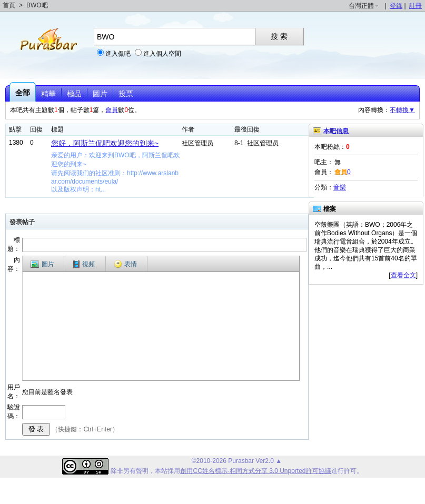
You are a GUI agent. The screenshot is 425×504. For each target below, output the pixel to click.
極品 (74, 94)
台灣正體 (361, 6)
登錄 (396, 6)
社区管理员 (197, 143)
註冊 (416, 6)
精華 (48, 94)
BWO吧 (37, 5)
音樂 (340, 187)
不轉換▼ (402, 110)
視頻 (84, 264)
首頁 (9, 5)
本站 (161, 471)
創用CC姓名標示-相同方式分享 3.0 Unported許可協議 (255, 471)
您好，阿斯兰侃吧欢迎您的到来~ (105, 143)
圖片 (100, 94)
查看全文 (403, 275)
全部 (23, 93)
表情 (125, 264)
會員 (112, 110)
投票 (126, 94)
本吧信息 (336, 131)
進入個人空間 (162, 54)
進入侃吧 (118, 54)
